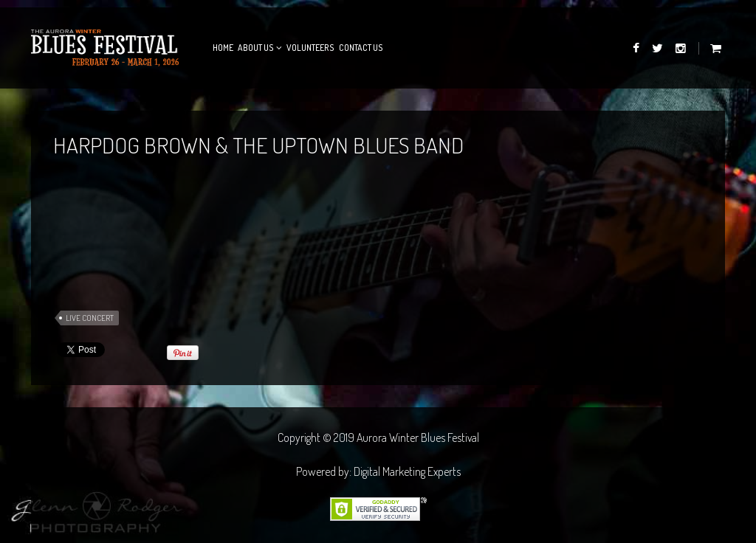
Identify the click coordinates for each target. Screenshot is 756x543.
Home (223, 48)
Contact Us (361, 48)
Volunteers (310, 48)
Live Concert (90, 318)
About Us (256, 48)
